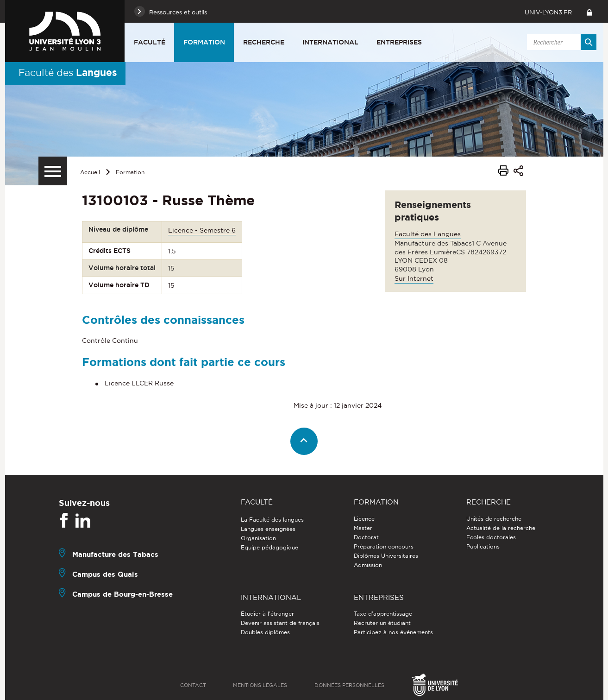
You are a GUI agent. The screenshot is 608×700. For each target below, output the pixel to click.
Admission (368, 565)
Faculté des (68, 72)
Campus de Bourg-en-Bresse (122, 594)
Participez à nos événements (393, 632)
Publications (483, 546)
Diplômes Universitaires (386, 556)
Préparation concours (384, 546)
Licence (364, 519)
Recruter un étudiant (382, 623)
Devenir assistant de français (280, 623)
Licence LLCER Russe (139, 383)
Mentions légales (260, 685)
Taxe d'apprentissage (383, 614)
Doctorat (366, 537)
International (330, 42)
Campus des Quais (105, 574)
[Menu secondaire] (53, 171)
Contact (193, 685)
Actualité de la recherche (501, 528)
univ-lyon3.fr (548, 12)
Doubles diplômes (265, 632)
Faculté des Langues (428, 234)
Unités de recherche (494, 519)
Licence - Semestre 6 (202, 230)
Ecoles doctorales (491, 537)
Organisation (258, 538)
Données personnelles (349, 685)
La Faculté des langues (272, 520)
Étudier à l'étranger (267, 614)
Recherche (264, 42)
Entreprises (399, 42)
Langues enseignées (268, 529)
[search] (560, 42)
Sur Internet (414, 278)
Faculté (150, 42)
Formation (204, 42)
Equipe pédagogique (270, 547)
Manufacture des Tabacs (115, 554)
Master (363, 528)
